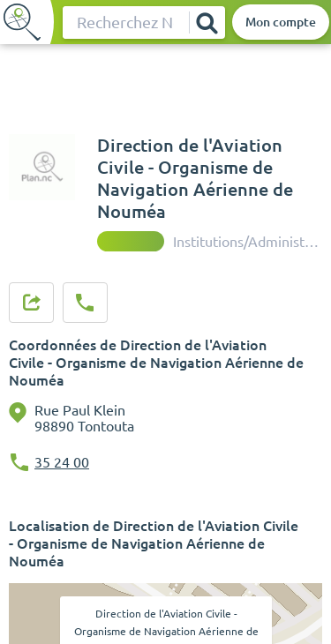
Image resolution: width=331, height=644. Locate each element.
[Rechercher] (207, 22)
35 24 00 (62, 462)
